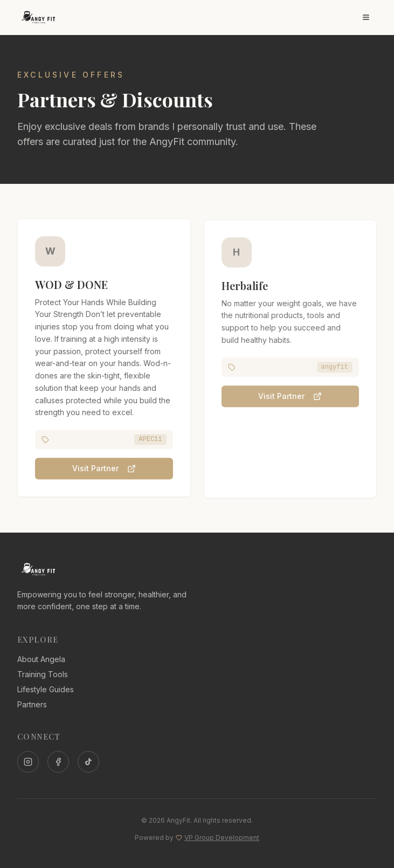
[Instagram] (28, 762)
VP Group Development (222, 838)
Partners (32, 704)
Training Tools (43, 674)
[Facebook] (58, 762)
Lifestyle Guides (46, 689)
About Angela (41, 659)
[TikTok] (88, 762)
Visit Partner (104, 469)
